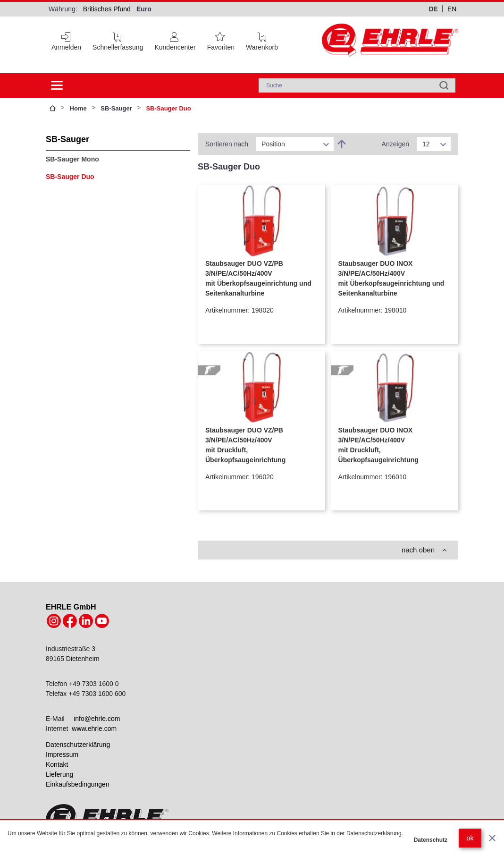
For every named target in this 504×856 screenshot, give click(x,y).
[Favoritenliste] (221, 40)
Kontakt (57, 764)
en (452, 9)
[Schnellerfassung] (118, 40)
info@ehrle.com (97, 719)
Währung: (63, 9)
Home (78, 108)
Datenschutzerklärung (78, 745)
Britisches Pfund (107, 9)
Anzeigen (395, 144)
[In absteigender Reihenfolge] (342, 144)
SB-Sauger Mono (72, 159)
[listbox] (295, 144)
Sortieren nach (227, 144)
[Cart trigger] (262, 40)
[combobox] (357, 85)
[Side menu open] (57, 85)
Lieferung (59, 774)
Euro (144, 9)
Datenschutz (431, 840)
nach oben (424, 550)
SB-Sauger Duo (70, 177)
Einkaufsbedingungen (78, 784)
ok (470, 838)
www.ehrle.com (94, 729)
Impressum (62, 754)
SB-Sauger (116, 108)
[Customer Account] (175, 40)
